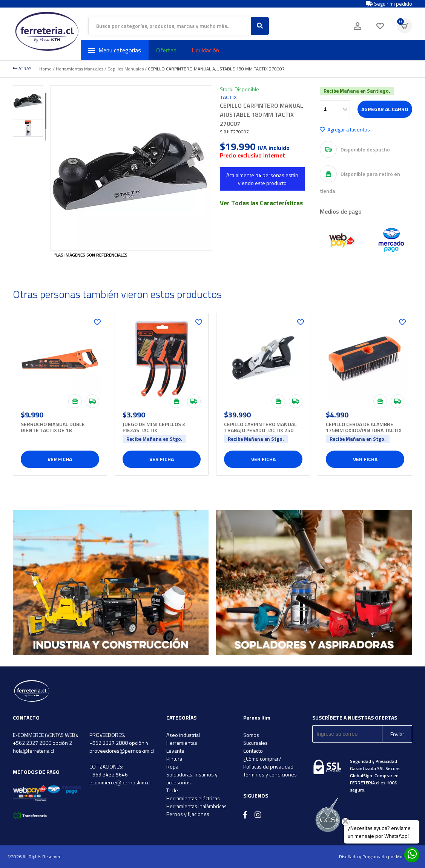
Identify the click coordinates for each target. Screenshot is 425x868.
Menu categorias (115, 50)
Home (45, 69)
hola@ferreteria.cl (33, 751)
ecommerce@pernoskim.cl (120, 782)
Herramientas (182, 743)
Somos (251, 735)
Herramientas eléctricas (193, 798)
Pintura (174, 759)
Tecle (172, 790)
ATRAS (22, 68)
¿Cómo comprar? (262, 759)
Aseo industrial (183, 735)
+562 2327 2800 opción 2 (42, 743)
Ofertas (166, 50)
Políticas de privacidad (268, 766)
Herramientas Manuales (80, 69)
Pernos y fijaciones (188, 814)
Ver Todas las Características (261, 203)
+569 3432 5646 (109, 774)
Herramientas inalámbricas (196, 806)
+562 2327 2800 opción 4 (119, 743)
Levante (175, 751)
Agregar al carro (385, 109)
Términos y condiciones (270, 774)
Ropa (172, 766)
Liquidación (205, 50)
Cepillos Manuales (126, 69)
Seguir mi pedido (389, 4)
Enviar (397, 734)
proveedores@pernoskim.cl (122, 751)
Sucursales (255, 743)
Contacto (253, 751)
